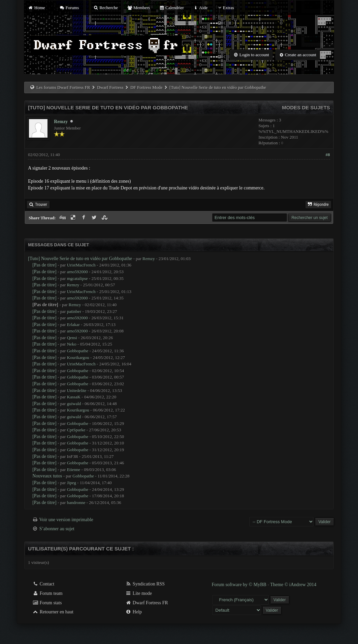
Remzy (61, 122)
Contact (43, 584)
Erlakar (73, 325)
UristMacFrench (81, 265)
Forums (69, 8)
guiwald (74, 404)
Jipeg (72, 483)
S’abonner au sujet (57, 529)
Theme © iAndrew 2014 (293, 585)
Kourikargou (78, 357)
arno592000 (77, 272)
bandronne (76, 503)
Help (134, 612)
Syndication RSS (145, 584)
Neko (72, 344)
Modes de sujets (306, 108)
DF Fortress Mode (146, 87)
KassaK (74, 397)
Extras (225, 8)
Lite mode (139, 593)
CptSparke (76, 430)
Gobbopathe (78, 351)
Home (36, 8)
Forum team (47, 593)
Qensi (72, 338)
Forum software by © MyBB (240, 585)
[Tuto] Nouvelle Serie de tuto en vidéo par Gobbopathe (80, 259)
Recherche (106, 8)
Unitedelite (77, 390)
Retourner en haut (53, 612)
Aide (200, 8)
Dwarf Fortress (110, 87)
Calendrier (171, 8)
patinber (74, 311)
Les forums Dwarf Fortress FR (63, 87)
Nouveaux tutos (47, 476)
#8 (328, 155)
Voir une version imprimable (66, 520)
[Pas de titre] (44, 265)
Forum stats (47, 603)
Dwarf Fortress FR (147, 603)
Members (138, 8)
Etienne (74, 470)
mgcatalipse (77, 278)
